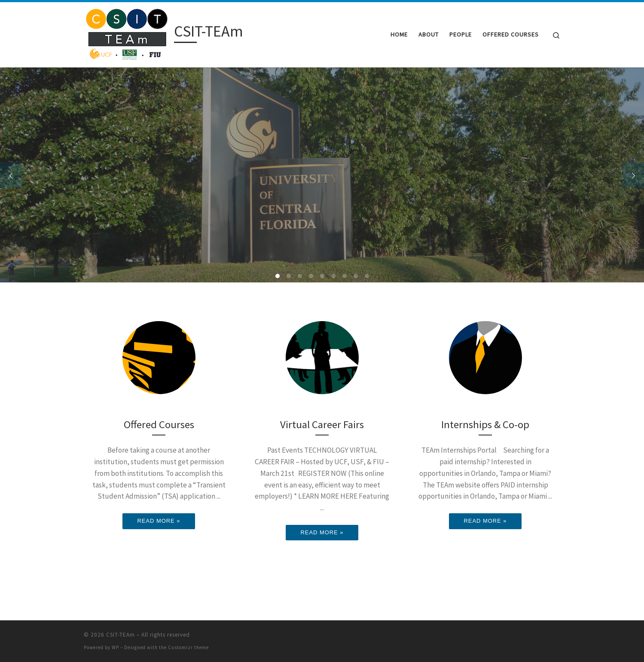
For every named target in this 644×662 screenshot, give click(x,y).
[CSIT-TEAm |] (127, 33)
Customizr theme (188, 647)
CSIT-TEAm (121, 635)
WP (115, 647)
